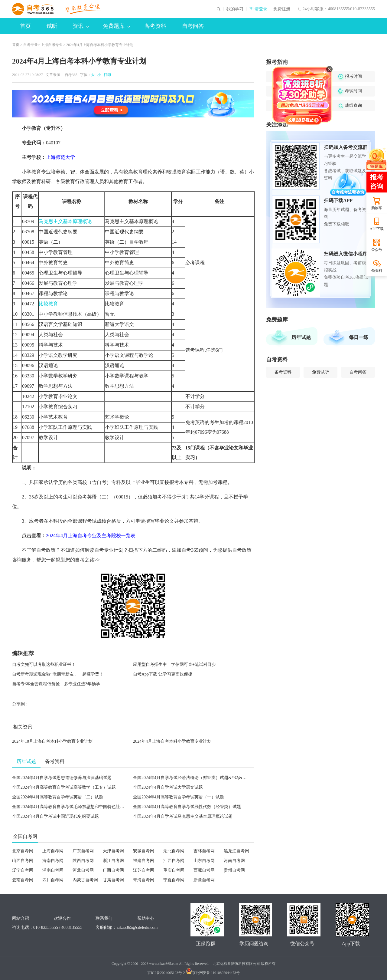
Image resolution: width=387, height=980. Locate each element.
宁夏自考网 (174, 880)
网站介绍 (21, 918)
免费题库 (116, 26)
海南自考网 (53, 861)
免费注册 (282, 9)
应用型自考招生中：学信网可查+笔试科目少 (174, 664)
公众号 (377, 250)
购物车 (377, 208)
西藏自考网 (204, 870)
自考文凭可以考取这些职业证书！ (44, 664)
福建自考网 (144, 861)
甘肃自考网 (113, 880)
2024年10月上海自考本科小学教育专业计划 (52, 741)
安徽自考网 (144, 851)
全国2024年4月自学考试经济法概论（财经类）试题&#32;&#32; (192, 778)
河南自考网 (234, 861)
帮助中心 (146, 918)
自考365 (71, 75)
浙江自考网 (113, 861)
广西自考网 (113, 870)
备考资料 (155, 26)
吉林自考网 (204, 851)
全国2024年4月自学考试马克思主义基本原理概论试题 (183, 816)
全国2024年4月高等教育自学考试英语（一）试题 (179, 797)
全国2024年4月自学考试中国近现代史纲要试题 (55, 816)
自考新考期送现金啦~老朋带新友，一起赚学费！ (58, 674)
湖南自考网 (53, 870)
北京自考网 (23, 851)
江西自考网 (174, 861)
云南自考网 (23, 880)
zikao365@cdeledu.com (137, 927)
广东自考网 (83, 851)
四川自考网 (53, 880)
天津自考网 (113, 851)
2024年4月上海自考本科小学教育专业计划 (172, 741)
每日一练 (359, 337)
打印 (106, 75)
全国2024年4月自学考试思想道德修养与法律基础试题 (62, 778)
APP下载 (377, 229)
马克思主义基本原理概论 (65, 221)
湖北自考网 (174, 851)
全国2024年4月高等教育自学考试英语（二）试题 (58, 797)
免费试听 (320, 372)
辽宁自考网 (23, 870)
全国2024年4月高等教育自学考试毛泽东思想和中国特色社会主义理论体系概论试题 (89, 807)
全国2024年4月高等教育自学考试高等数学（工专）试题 (64, 787)
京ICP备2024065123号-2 (166, 973)
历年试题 (301, 337)
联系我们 (104, 918)
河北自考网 (83, 870)
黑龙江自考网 (236, 851)
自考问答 (193, 26)
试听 (52, 26)
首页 (25, 26)
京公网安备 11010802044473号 (213, 973)
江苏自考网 (144, 870)
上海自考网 (53, 851)
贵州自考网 (234, 870)
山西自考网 (23, 861)
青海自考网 (144, 880)
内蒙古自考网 (85, 880)
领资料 (377, 271)
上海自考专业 (52, 45)
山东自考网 (204, 861)
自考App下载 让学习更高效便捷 (163, 674)
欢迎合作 (62, 918)
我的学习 (235, 9)
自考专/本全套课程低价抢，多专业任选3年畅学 (56, 684)
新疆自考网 (204, 880)
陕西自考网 (83, 861)
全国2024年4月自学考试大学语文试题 (168, 787)
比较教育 (48, 304)
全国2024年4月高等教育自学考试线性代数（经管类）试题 (187, 807)
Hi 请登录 (259, 9)
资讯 (81, 26)
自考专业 (31, 45)
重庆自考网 (174, 870)
